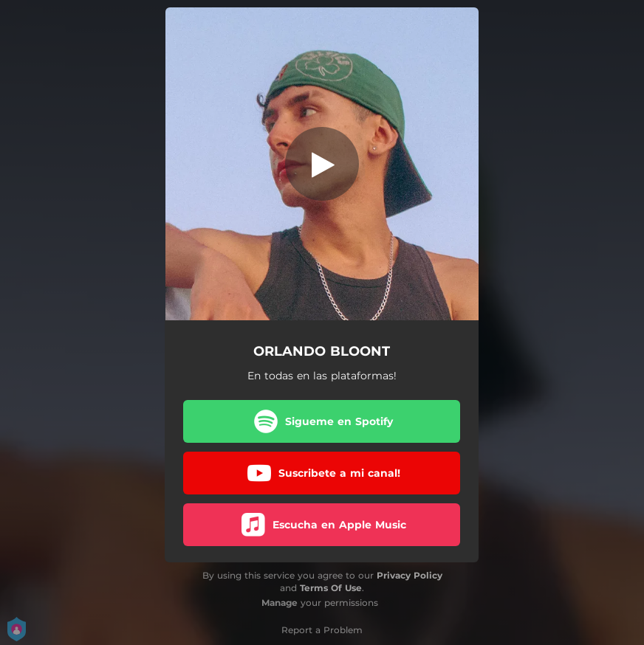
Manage (280, 603)
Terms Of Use (331, 588)
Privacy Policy (410, 575)
